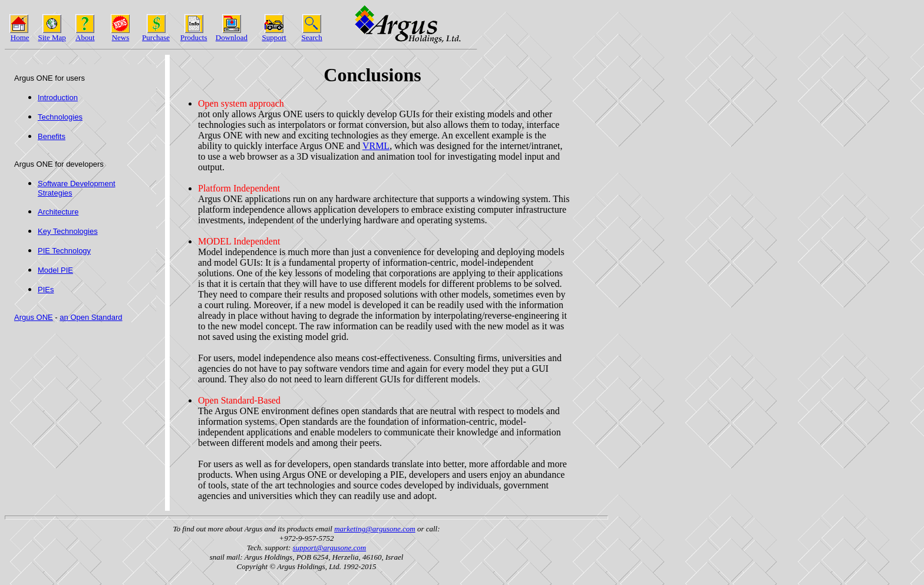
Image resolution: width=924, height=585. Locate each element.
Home (20, 37)
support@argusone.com (330, 548)
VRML (376, 146)
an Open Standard (91, 317)
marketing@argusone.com (374, 529)
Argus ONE (34, 317)
